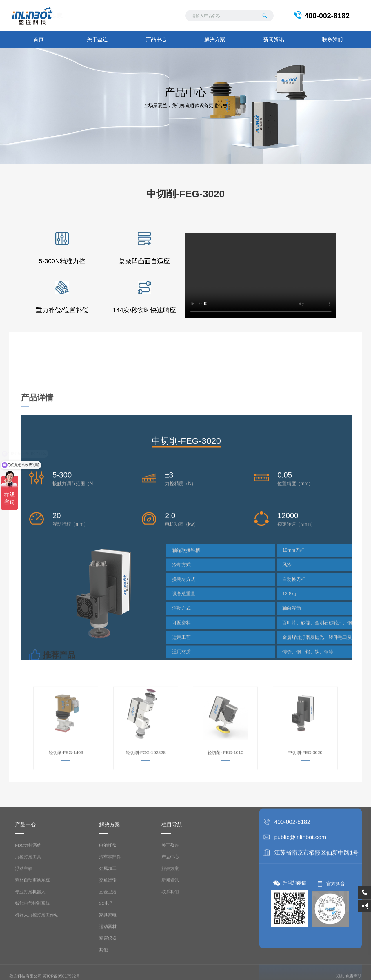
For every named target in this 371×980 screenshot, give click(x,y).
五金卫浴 (108, 973)
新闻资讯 (274, 39)
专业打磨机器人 (30, 973)
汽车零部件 (110, 939)
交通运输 (108, 962)
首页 (39, 39)
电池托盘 (108, 927)
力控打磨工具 (28, 939)
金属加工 (108, 950)
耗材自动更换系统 (32, 962)
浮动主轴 (24, 950)
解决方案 (215, 39)
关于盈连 (97, 39)
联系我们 (332, 39)
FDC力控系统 (28, 927)
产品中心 (156, 39)
